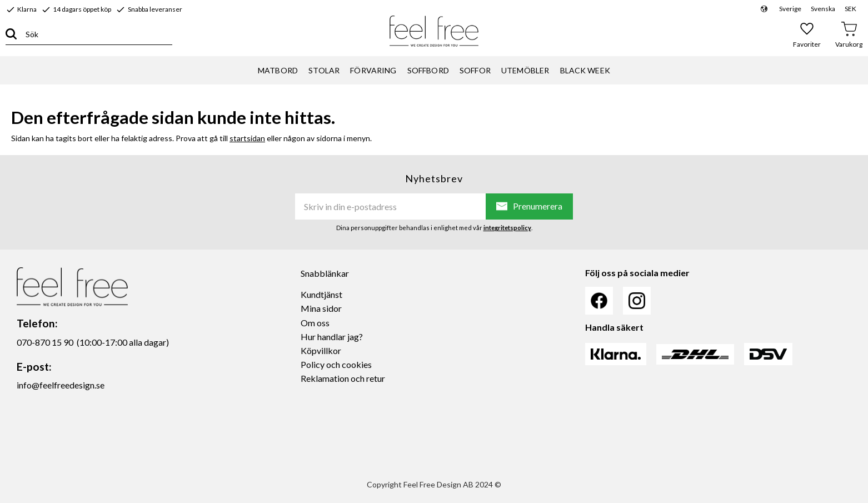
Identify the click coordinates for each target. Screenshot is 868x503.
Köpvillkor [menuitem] (321, 350)
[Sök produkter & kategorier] (94, 34)
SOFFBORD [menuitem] (428, 70)
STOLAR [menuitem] (324, 70)
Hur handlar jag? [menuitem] (332, 337)
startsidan (247, 138)
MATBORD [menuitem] (278, 70)
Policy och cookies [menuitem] (336, 364)
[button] (807, 34)
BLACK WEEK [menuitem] (585, 70)
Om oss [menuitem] (315, 323)
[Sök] (11, 34)
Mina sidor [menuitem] (321, 308)
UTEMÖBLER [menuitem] (525, 70)
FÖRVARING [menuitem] (373, 70)
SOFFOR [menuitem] (475, 70)
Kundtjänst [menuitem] (321, 294)
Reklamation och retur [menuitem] (343, 378)
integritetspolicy (507, 228)
